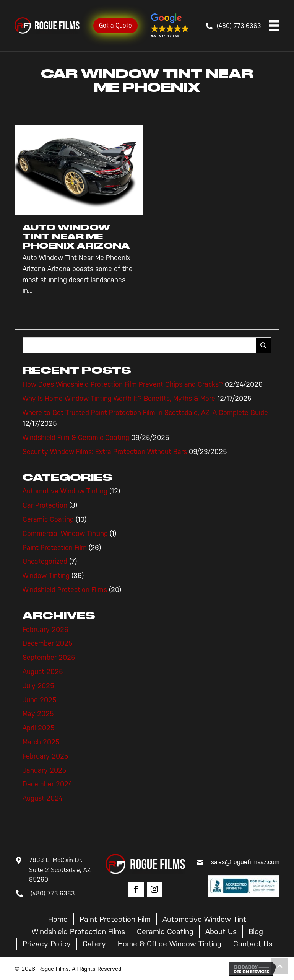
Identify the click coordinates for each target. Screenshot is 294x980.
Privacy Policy (47, 944)
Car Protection (45, 505)
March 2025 (41, 742)
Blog (256, 931)
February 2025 (45, 756)
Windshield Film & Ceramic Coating (76, 438)
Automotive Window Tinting (65, 491)
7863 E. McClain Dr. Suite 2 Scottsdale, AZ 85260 (60, 870)
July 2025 (38, 686)
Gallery (94, 944)
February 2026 (45, 630)
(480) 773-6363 (239, 26)
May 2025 (38, 714)
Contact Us (253, 944)
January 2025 (45, 770)
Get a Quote (115, 25)
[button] (170, 26)
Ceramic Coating (48, 519)
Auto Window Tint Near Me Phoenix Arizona (76, 237)
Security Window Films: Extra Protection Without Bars (105, 452)
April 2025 (39, 728)
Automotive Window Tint (204, 919)
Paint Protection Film (55, 548)
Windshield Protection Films (65, 590)
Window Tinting (46, 576)
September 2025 (49, 658)
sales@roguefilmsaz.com (245, 862)
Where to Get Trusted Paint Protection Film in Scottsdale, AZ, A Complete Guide (145, 413)
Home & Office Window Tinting (170, 944)
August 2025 (43, 672)
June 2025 (40, 700)
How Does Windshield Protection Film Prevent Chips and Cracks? (123, 384)
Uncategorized (45, 562)
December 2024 (47, 784)
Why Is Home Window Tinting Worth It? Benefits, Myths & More (119, 399)
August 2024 (43, 798)
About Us (221, 931)
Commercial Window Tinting (65, 534)
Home (58, 919)
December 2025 (48, 643)
